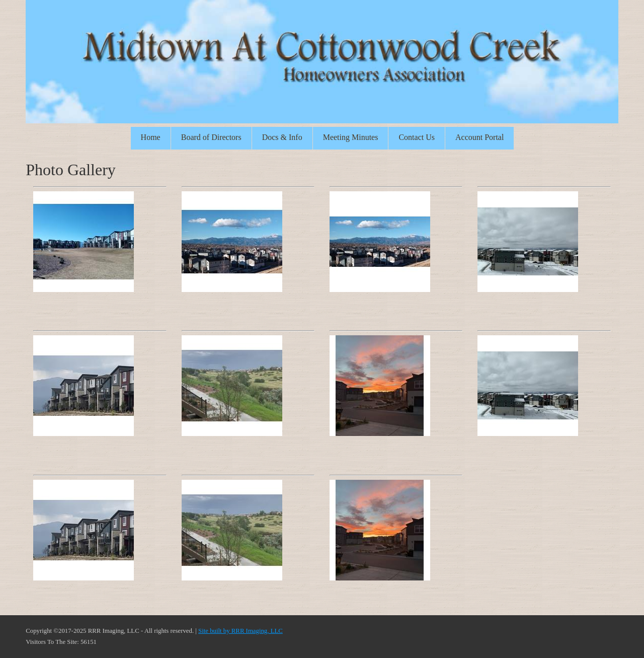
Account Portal (479, 137)
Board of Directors (211, 137)
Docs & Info (282, 137)
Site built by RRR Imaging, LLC (240, 631)
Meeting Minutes (351, 137)
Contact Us (417, 137)
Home (151, 137)
